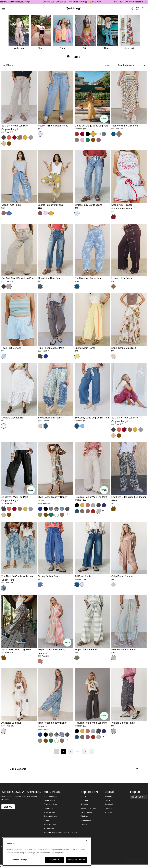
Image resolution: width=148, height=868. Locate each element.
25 (85, 751)
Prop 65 (47, 820)
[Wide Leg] (18, 33)
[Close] (86, 841)
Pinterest (109, 812)
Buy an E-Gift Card (88, 808)
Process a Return (51, 804)
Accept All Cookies (77, 860)
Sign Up (8, 807)
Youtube (109, 808)
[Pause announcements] (145, 2)
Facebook (109, 804)
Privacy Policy (50, 812)
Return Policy (49, 800)
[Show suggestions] (138, 797)
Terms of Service (51, 816)
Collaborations (86, 820)
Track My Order (50, 824)
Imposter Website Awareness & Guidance (61, 832)
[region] (47, 852)
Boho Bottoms (74, 769)
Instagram (109, 796)
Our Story (84, 796)
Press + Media (86, 812)
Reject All (54, 860)
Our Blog (84, 800)
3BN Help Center (51, 796)
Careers (84, 824)
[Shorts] (42, 33)
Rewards (84, 804)
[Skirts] (86, 33)
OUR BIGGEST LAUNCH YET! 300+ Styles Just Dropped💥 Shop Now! (78, 2)
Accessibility (49, 828)
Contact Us (48, 808)
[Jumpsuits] (131, 33)
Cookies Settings (19, 860)
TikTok (108, 800)
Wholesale (85, 816)
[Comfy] (64, 33)
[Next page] (92, 751)
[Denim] (109, 33)
